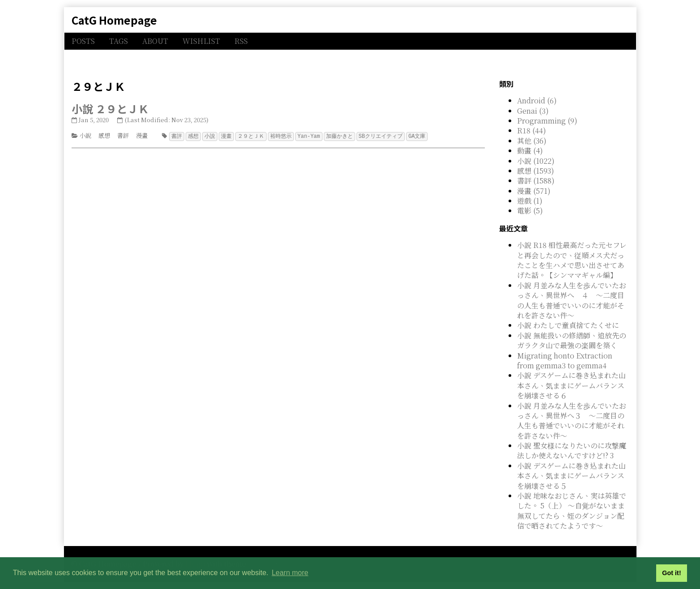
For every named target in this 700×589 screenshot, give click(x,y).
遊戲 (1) (530, 201)
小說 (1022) (536, 161)
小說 (85, 135)
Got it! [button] (671, 573)
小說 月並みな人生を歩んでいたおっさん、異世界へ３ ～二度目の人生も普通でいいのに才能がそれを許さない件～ (572, 421)
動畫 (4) (530, 151)
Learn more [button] (290, 573)
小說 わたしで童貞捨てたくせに (568, 325)
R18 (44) (532, 130)
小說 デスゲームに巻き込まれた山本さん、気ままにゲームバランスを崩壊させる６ (571, 385)
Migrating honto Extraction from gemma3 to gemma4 (565, 361)
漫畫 (142, 135)
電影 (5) (530, 211)
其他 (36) (532, 141)
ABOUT (155, 41)
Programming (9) (547, 121)
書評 (123, 135)
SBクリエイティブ (381, 136)
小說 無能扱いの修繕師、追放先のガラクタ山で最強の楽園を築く (572, 340)
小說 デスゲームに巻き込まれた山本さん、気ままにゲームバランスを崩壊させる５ (571, 476)
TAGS (119, 41)
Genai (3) (533, 111)
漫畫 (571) (534, 191)
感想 (104, 135)
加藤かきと (339, 136)
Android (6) (537, 100)
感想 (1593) (536, 171)
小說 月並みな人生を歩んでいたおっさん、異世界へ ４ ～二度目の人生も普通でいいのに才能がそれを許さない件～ (572, 300)
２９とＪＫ (251, 136)
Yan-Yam (309, 136)
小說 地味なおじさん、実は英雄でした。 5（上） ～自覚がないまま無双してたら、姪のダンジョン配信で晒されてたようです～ (572, 511)
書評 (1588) (536, 181)
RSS (241, 41)
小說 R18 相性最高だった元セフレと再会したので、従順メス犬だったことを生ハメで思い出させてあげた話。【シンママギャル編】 (572, 260)
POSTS (83, 41)
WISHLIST (201, 41)
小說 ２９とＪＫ (110, 109)
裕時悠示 (281, 136)
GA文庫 (417, 136)
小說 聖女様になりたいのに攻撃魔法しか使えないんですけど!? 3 (572, 450)
